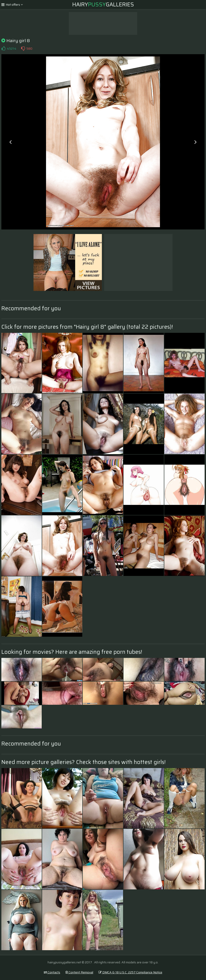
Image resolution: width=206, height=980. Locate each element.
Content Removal (79, 972)
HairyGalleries (103, 5)
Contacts (52, 972)
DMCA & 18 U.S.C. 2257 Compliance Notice (130, 972)
